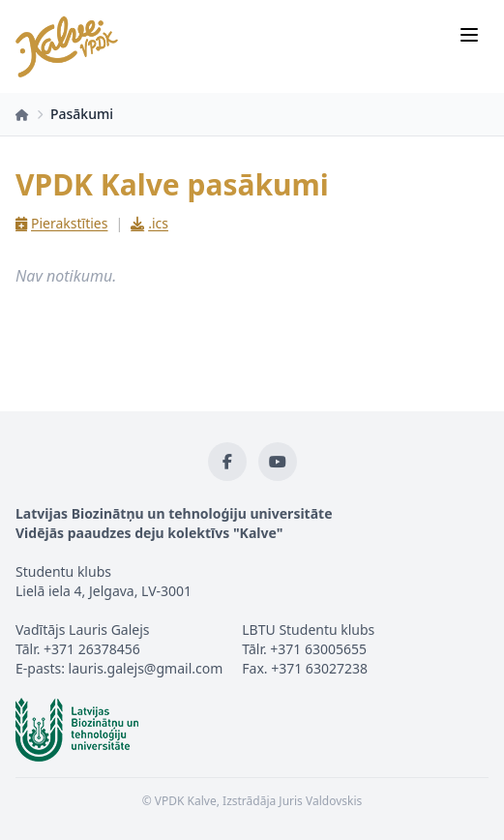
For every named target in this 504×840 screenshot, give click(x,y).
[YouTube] (278, 462)
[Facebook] (227, 462)
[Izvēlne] (469, 35)
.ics (149, 223)
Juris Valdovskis (320, 801)
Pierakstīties (61, 223)
